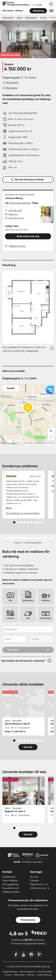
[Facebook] (16, 954)
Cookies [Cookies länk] (9, 975)
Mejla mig (13, 214)
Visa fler (28, 747)
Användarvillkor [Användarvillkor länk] (45, 972)
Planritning (12, 88)
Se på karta (12, 82)
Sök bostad (8, 11)
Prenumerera (28, 920)
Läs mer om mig (16, 218)
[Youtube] (24, 954)
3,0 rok (43, 17)
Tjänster (34, 881)
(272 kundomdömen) (20, 203)
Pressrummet (37, 884)
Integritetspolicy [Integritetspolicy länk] (11, 972)
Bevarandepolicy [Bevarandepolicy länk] (28, 972)
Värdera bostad (11, 892)
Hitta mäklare (10, 881)
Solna (19, 17)
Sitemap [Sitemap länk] (31, 975)
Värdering (38, 11)
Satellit (11, 388)
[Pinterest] (39, 954)
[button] (51, 11)
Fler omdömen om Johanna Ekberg (23, 513)
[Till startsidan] (22, 4)
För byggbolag (10, 884)
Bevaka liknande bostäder (28, 179)
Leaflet (29, 443)
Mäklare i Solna (17, 246)
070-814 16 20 (15, 210)
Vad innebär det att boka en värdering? (23, 661)
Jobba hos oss (38, 888)
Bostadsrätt (31, 17)
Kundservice (9, 877)
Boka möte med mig (28, 236)
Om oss (34, 877)
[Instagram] (31, 954)
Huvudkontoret (11, 888)
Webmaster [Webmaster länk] (20, 975)
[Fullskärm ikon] (52, 349)
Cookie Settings (44, 975)
